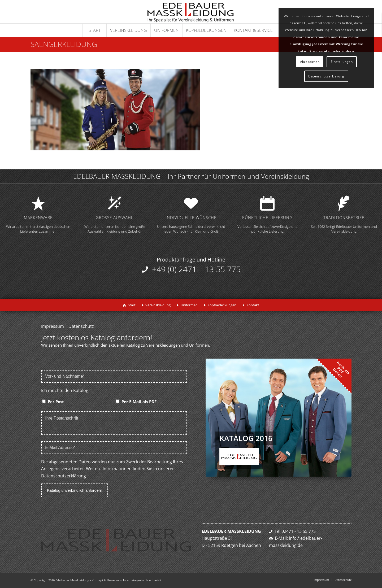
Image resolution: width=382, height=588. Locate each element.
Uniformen (189, 305)
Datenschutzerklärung (64, 476)
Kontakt (253, 305)
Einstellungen (342, 62)
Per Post (56, 402)
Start (132, 305)
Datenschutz (81, 326)
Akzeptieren (310, 62)
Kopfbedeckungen (222, 305)
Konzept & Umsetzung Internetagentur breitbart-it (127, 580)
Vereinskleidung (158, 305)
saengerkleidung (64, 44)
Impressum (53, 326)
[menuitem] (94, 30)
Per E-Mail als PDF (139, 402)
